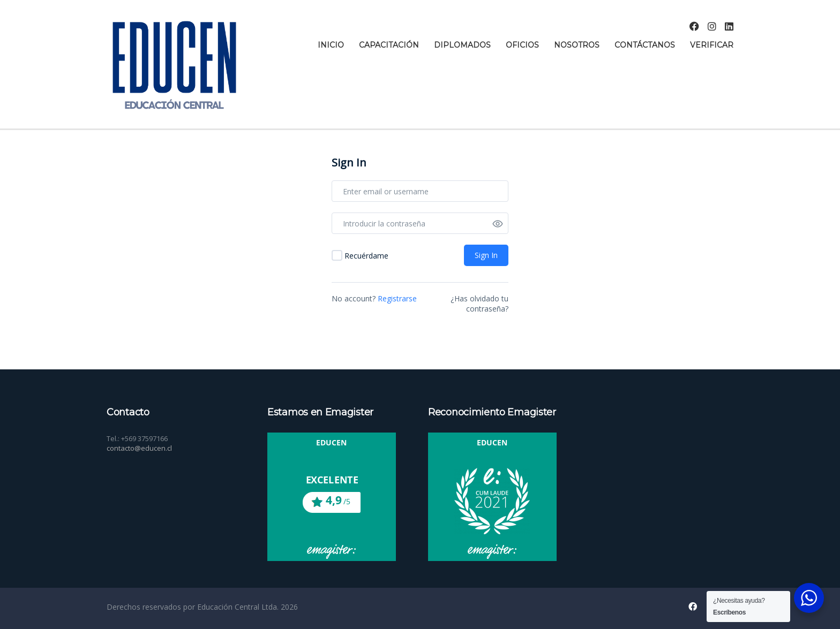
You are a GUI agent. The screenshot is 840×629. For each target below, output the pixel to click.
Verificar (712, 45)
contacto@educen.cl (139, 448)
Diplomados (462, 45)
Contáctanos (645, 45)
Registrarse (397, 298)
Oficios (522, 45)
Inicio (331, 45)
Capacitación (389, 45)
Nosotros (577, 45)
